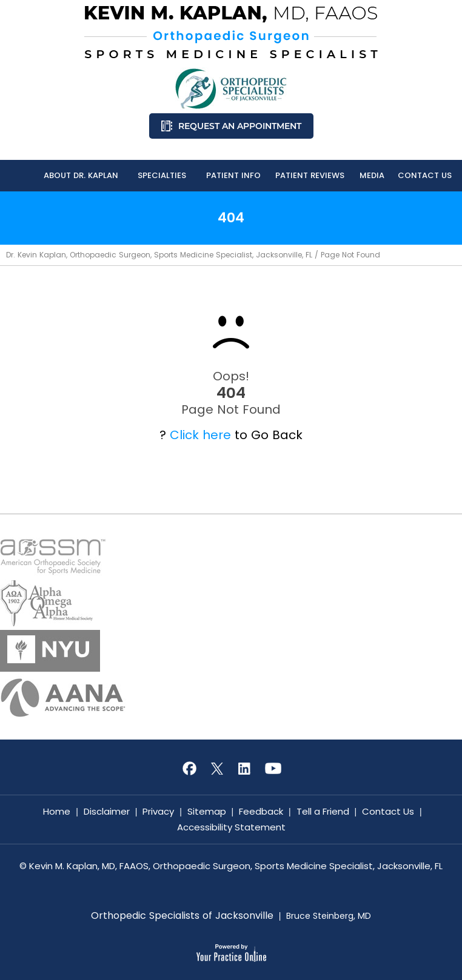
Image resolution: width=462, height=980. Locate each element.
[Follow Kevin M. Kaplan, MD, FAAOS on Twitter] (217, 769)
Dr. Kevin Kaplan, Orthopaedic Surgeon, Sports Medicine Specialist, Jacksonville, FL (159, 255)
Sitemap (207, 811)
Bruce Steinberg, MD (329, 916)
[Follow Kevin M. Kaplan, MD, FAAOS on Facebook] (189, 769)
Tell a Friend (323, 811)
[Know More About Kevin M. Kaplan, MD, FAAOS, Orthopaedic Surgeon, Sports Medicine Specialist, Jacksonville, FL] (231, 32)
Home (57, 811)
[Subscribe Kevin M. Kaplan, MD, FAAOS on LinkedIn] (245, 769)
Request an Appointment (240, 126)
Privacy (158, 811)
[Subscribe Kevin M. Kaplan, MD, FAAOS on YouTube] (273, 769)
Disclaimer (107, 811)
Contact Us (388, 811)
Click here (200, 435)
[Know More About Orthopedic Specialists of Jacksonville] (231, 89)
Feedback (261, 811)
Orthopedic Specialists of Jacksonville (182, 916)
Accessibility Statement (231, 827)
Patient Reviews (310, 175)
